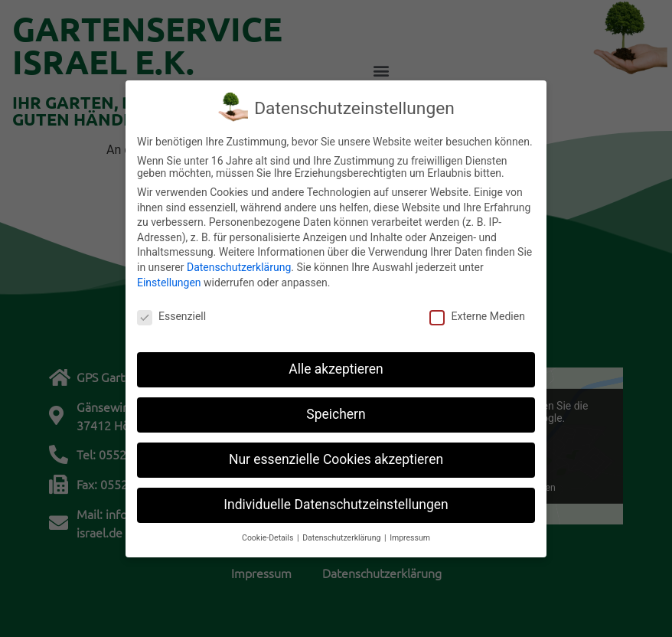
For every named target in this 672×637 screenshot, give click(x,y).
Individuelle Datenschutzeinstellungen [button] (336, 501)
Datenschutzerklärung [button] (343, 534)
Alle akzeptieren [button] (336, 365)
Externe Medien (477, 313)
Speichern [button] (336, 410)
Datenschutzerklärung (239, 263)
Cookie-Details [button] (269, 534)
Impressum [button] (410, 534)
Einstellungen (169, 279)
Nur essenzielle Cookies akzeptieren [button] (336, 456)
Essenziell (171, 313)
